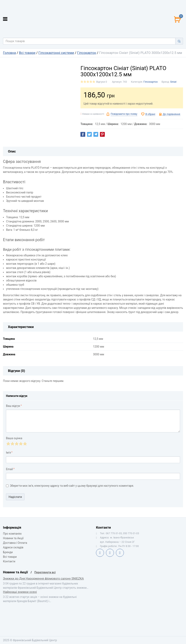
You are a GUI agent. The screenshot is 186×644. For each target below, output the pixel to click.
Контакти (9, 561)
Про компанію (12, 534)
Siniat (173, 82)
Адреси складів (13, 547)
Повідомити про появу (124, 114)
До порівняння (171, 114)
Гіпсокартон (87, 53)
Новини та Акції (13, 538)
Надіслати (15, 497)
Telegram (110, 553)
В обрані (150, 114)
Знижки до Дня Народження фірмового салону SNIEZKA (43, 579)
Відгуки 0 (102, 82)
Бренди (8, 552)
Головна (9, 53)
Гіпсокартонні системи (56, 53)
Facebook (100, 553)
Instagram (120, 553)
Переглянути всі (45, 572)
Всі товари (27, 53)
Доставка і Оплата (15, 543)
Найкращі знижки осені (20, 592)
